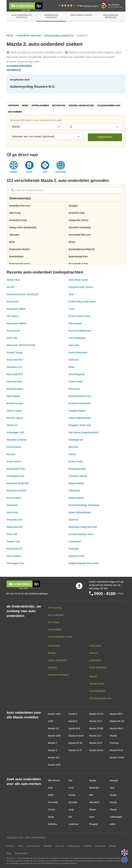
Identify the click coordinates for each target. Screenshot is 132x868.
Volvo (113, 824)
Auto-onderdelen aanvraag (21, 16)
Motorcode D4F (15, 527)
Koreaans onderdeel (58, 675)
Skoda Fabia (13, 280)
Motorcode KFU (15, 360)
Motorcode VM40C (16, 309)
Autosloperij (54, 646)
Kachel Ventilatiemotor (80, 331)
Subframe (74, 360)
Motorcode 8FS (15, 549)
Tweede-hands (97, 684)
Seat (112, 788)
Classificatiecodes (19, 66)
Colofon (88, 846)
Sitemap (48, 846)
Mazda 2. (53, 743)
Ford (71, 788)
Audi (50, 788)
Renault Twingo (15, 352)
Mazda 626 (74, 728)
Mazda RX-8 (116, 750)
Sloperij (93, 676)
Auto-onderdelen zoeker (60, 637)
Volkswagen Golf (15, 432)
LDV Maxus (13, 316)
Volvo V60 (12, 338)
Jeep (71, 810)
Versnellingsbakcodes (100, 698)
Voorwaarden (21, 853)
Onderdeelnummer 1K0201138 (22, 294)
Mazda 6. (73, 721)
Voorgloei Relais (77, 411)
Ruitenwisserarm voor (80, 396)
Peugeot (93, 824)
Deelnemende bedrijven (111, 16)
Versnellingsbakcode (81, 106)
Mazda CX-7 (96, 736)
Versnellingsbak (77, 374)
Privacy (113, 846)
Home (10, 35)
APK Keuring (54, 608)
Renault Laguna (15, 418)
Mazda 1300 (54, 736)
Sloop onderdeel (98, 667)
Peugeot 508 (13, 541)
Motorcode (59, 106)
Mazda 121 (54, 728)
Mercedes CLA (14, 367)
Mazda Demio (96, 750)
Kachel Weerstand (78, 352)
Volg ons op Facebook (79, 586)
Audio (29, 172)
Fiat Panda (12, 505)
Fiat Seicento (13, 331)
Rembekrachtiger (77, 469)
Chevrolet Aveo (14, 382)
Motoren (93, 653)
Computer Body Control (81, 287)
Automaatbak (55, 629)
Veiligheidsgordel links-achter (83, 563)
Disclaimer (100, 846)
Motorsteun (74, 389)
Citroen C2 (12, 425)
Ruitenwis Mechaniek (79, 403)
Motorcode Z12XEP (17, 491)
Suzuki (113, 802)
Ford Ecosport (14, 447)
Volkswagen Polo (15, 476)
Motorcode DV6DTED (18, 483)
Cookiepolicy (74, 846)
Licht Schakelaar (77, 338)
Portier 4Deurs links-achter (82, 302)
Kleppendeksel (76, 483)
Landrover (74, 824)
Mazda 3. (53, 750)
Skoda (113, 795)
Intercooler (74, 345)
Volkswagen (116, 817)
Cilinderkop (74, 491)
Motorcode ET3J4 (16, 469)
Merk (25, 106)
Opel (92, 817)
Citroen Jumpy (14, 411)
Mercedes (94, 788)
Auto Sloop (54, 622)
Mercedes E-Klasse (17, 440)
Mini (91, 795)
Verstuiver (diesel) (78, 476)
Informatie (14, 70)
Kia (70, 817)
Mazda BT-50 (75, 743)
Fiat (70, 780)
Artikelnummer (40, 106)
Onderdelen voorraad (51, 16)
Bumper (52, 653)
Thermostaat (75, 323)
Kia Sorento (13, 302)
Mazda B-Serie (76, 736)
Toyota (113, 810)
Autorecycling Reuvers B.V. (59, 35)
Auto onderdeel (56, 615)
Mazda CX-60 (96, 728)
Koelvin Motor (76, 382)
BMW (51, 795)
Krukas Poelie (76, 462)
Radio (72, 367)
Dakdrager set (76, 440)
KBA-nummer (15, 112)
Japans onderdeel (57, 660)
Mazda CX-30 (96, 714)
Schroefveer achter (78, 280)
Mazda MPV (116, 714)
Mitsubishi (94, 802)
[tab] (14, 106)
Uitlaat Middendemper (80, 418)
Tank (71, 294)
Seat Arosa (12, 512)
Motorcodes (95, 646)
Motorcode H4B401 (17, 323)
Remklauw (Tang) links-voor (83, 527)
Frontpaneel (75, 541)
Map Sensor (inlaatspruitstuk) (83, 432)
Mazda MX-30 (117, 721)
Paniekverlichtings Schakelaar (84, 505)
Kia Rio (10, 287)
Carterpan (74, 549)
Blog (9, 853)
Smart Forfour (14, 462)
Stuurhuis (73, 447)
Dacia (51, 817)
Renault (114, 780)
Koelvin (72, 454)
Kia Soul (11, 454)
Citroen (52, 810)
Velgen (14, 172)
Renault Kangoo (15, 389)
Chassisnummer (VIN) (109, 106)
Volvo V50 (12, 534)
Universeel (61, 172)
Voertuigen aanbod (81, 15)
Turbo (71, 309)
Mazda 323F (54, 765)
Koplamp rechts (76, 556)
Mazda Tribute (117, 757)
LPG (45, 172)
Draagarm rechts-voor (80, 425)
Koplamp (52, 667)
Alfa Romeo (54, 780)
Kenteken (14, 106)
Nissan (93, 810)
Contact (10, 846)
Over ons (60, 846)
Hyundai (73, 802)
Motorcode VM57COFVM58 (21, 345)
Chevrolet (53, 802)
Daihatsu (52, 824)
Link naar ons (33, 846)
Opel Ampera (13, 396)
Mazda (93, 780)
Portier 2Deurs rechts (79, 316)
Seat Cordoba (14, 556)
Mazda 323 (54, 757)
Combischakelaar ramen (81, 534)
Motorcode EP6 (15, 374)
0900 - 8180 (105, 594)
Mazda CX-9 (96, 743)
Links (20, 846)
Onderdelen (105, 137)
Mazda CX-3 (75, 750)
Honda (72, 795)
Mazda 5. (73, 714)
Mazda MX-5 (116, 728)
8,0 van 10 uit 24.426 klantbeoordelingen (27, 594)
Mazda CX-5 (96, 721)
